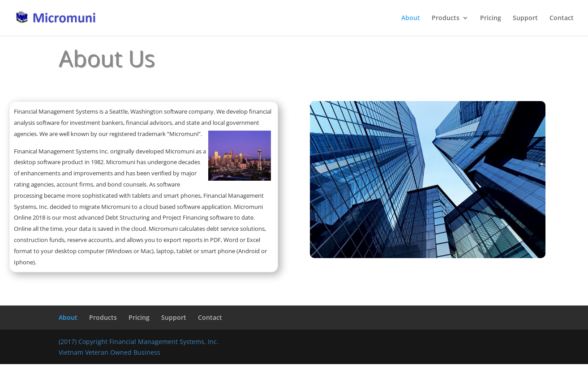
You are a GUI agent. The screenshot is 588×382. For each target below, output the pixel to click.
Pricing (491, 18)
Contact (562, 18)
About (411, 18)
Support (525, 18)
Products (446, 18)
